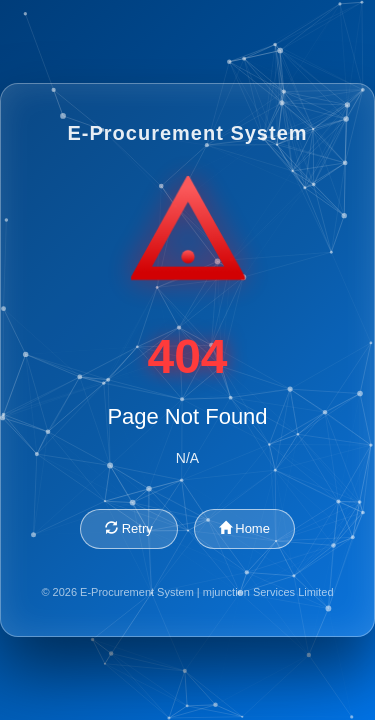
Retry (129, 528)
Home (244, 528)
